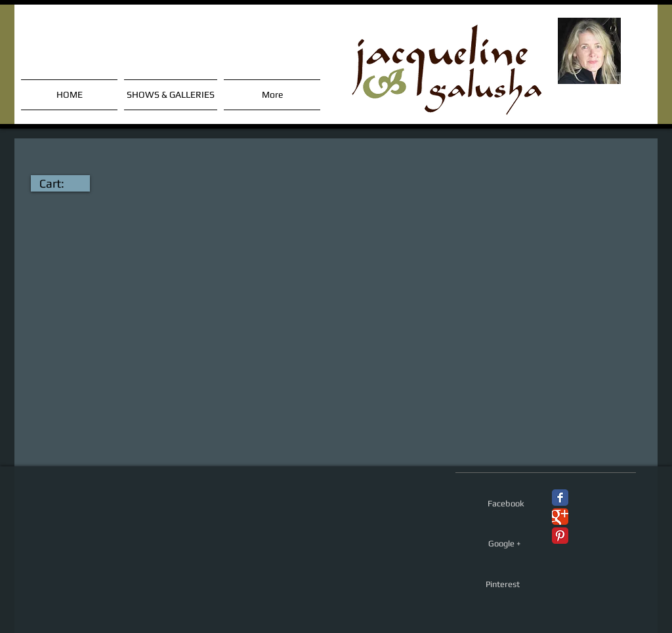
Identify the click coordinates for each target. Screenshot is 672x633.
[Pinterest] (502, 584)
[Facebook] (506, 504)
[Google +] (505, 544)
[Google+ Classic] (560, 517)
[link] (60, 183)
